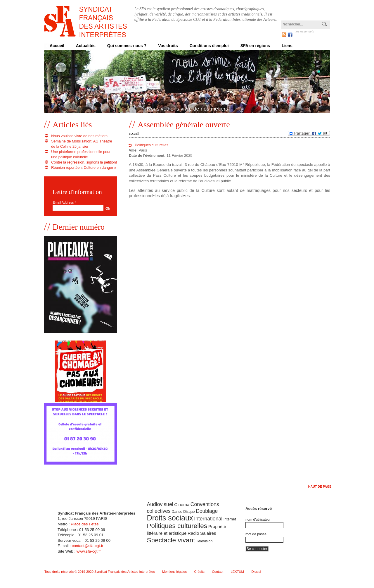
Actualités (86, 46)
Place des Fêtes (85, 524)
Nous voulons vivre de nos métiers (79, 136)
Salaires (208, 533)
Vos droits (168, 46)
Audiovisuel (160, 504)
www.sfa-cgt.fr (89, 551)
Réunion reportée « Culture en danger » (84, 168)
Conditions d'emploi (209, 46)
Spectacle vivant (171, 540)
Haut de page (320, 486)
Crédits (199, 572)
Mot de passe (256, 534)
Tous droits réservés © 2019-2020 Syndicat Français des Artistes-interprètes (100, 572)
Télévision (204, 541)
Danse (177, 512)
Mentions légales (174, 572)
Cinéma (182, 504)
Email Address (64, 202)
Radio (193, 533)
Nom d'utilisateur (258, 520)
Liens (287, 46)
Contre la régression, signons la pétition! (84, 162)
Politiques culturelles (151, 145)
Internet (230, 519)
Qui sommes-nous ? (127, 46)
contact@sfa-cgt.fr (88, 546)
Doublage (207, 511)
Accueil (57, 46)
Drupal (256, 572)
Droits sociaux (170, 518)
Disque (189, 512)
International (208, 519)
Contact (218, 572)
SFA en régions (255, 46)
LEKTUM (237, 572)
